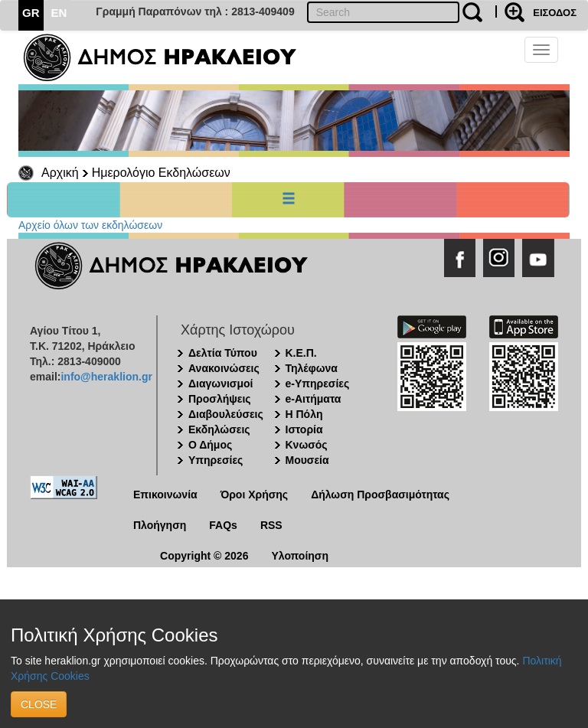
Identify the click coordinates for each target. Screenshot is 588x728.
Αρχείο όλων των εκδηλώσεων (90, 225)
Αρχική (60, 173)
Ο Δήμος (210, 445)
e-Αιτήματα (314, 399)
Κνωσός (307, 445)
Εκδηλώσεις (219, 429)
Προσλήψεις (220, 399)
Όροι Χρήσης (255, 495)
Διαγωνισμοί (220, 384)
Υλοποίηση (300, 556)
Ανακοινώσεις (224, 368)
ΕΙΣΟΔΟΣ (555, 13)
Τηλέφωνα (312, 368)
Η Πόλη (304, 414)
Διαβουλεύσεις (226, 414)
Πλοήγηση (160, 525)
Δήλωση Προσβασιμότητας (380, 495)
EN (59, 13)
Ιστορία (304, 429)
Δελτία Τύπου (223, 353)
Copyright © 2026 (204, 556)
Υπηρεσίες (216, 460)
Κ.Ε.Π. (301, 353)
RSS (271, 525)
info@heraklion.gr (106, 377)
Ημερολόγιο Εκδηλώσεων (161, 173)
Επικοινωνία (165, 495)
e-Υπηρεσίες (318, 384)
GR (31, 13)
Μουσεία (307, 460)
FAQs (223, 525)
